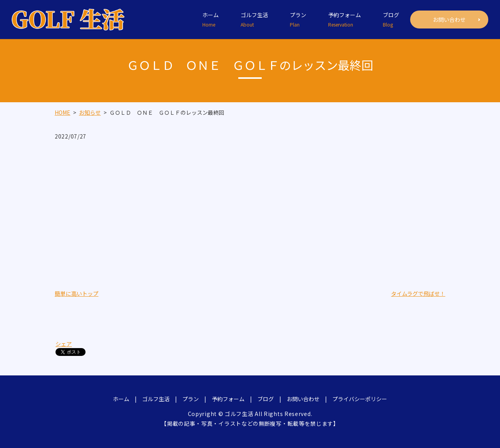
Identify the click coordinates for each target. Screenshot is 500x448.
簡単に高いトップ (77, 293)
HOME (62, 112)
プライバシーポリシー (360, 399)
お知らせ (90, 112)
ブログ (391, 20)
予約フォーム (345, 20)
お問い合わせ (449, 20)
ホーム (211, 20)
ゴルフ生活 (254, 20)
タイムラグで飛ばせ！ (418, 293)
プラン (298, 20)
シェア (64, 344)
